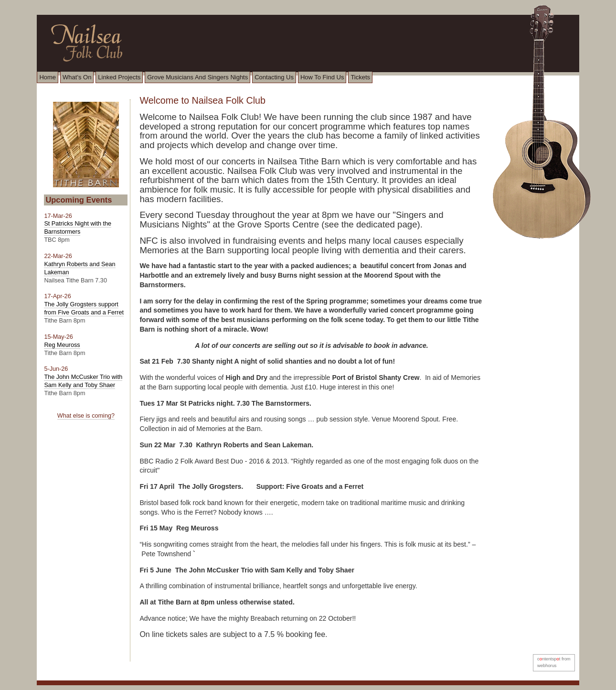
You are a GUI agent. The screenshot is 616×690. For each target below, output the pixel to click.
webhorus (547, 666)
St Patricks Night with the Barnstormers (78, 228)
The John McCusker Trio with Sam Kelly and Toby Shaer (83, 381)
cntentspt (549, 659)
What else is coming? (86, 416)
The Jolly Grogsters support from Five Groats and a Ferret (84, 308)
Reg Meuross (62, 345)
